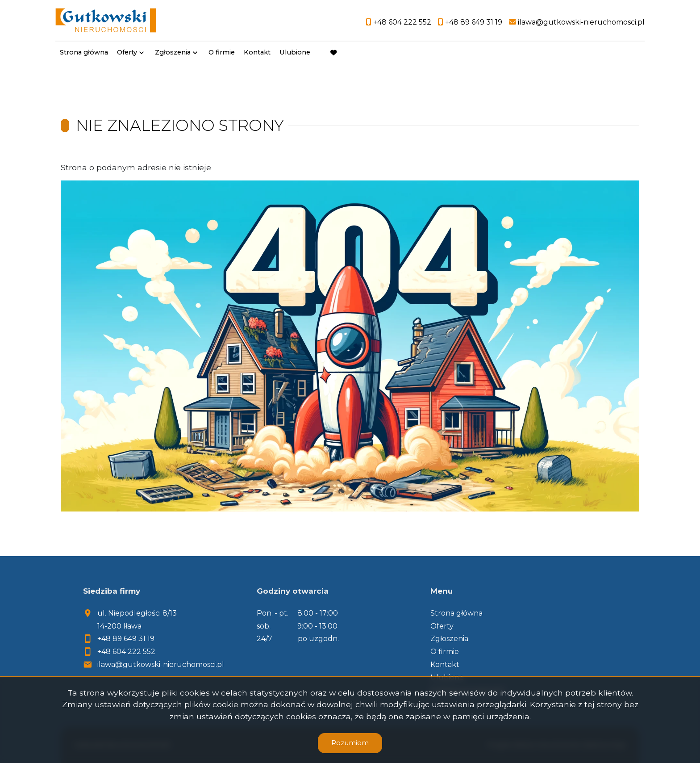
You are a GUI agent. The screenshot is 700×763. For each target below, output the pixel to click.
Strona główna (84, 52)
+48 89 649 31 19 (126, 639)
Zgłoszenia (173, 52)
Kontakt (257, 52)
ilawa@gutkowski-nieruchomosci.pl (161, 664)
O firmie (222, 52)
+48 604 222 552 (126, 652)
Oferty (127, 52)
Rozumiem (350, 743)
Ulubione (295, 52)
